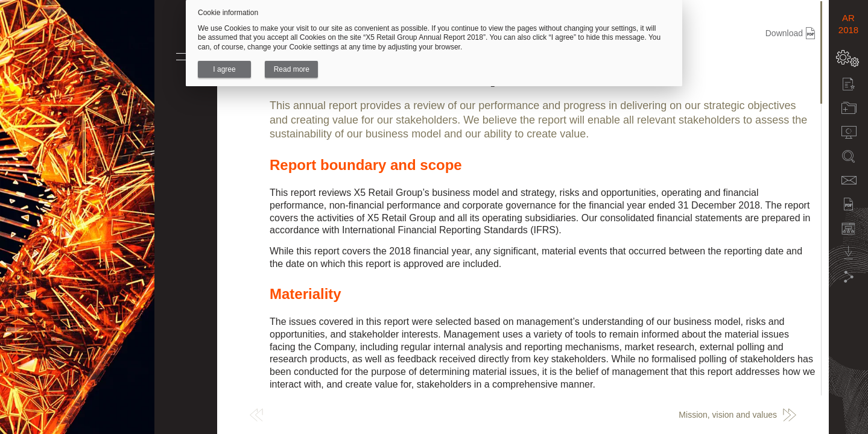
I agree (224, 69)
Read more (292, 69)
